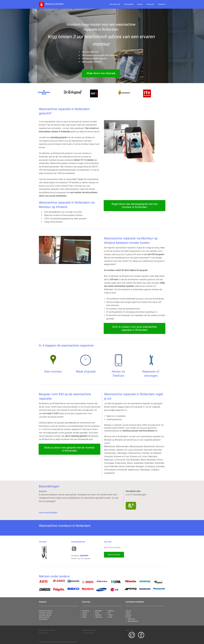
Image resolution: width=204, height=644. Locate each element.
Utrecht (84, 617)
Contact (128, 613)
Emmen (85, 615)
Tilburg (110, 615)
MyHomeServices (133, 621)
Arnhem (85, 613)
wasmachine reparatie (46, 611)
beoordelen (49, 642)
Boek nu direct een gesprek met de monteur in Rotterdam (70, 449)
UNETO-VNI (131, 619)
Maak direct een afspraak (101, 73)
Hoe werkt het (115, 4)
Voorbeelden (129, 4)
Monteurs (162, 4)
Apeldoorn (111, 611)
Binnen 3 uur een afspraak (81, 559)
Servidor (43, 542)
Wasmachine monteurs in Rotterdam (65, 526)
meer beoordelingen (48, 513)
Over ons (128, 611)
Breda (97, 613)
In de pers (129, 615)
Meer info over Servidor (112, 548)
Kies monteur (53, 371)
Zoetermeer (99, 617)
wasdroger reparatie (45, 615)
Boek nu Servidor (114, 555)
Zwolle (110, 617)
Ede (109, 613)
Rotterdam (98, 615)
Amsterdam (86, 611)
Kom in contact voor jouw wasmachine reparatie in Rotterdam (135, 328)
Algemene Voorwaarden (89, 630)
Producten (150, 4)
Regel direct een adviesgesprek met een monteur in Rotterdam (135, 206)
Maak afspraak (86, 371)
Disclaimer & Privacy (88, 633)
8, (131, 506)
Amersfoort (99, 611)
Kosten (140, 4)
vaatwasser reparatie (45, 613)
